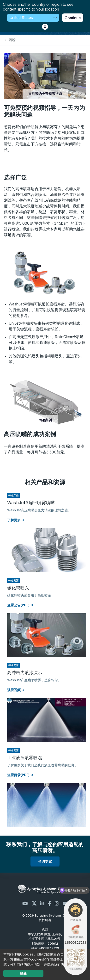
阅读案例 (45, 420)
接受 (23, 973)
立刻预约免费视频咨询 (45, 94)
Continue (73, 18)
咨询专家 (45, 861)
